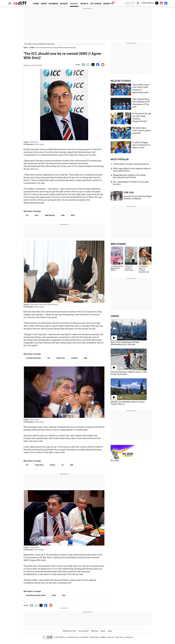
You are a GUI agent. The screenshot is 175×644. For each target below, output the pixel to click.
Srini (64, 595)
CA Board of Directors (34, 358)
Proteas (53, 465)
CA (63, 465)
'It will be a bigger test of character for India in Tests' (141, 145)
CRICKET (74, 4)
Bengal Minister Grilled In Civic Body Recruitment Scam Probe (129, 176)
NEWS (44, 4)
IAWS (73, 215)
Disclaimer (84, 637)
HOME (36, 4)
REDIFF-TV (108, 4)
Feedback (103, 637)
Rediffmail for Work (69, 631)
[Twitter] (157, 3)
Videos (110, 631)
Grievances (129, 637)
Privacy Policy (94, 637)
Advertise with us (74, 637)
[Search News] (137, 3)
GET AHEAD (96, 4)
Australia (74, 358)
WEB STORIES (118, 244)
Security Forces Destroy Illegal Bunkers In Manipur (138, 197)
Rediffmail (95, 631)
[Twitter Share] (93, 65)
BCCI (37, 215)
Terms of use (119, 637)
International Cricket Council (36, 595)
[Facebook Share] (97, 65)
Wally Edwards (50, 215)
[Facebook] (166, 3)
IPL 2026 (115, 461)
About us (111, 637)
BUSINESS (53, 4)
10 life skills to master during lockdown (131, 164)
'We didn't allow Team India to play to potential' (142, 131)
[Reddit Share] (102, 65)
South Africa (61, 358)
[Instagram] (161, 3)
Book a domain (84, 631)
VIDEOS (115, 316)
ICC (27, 215)
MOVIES (64, 4)
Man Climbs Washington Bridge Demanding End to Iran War (125, 343)
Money (103, 631)
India (63, 215)
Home (26, 48)
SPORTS (84, 4)
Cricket (32, 48)
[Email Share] (83, 65)
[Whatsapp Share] (88, 65)
